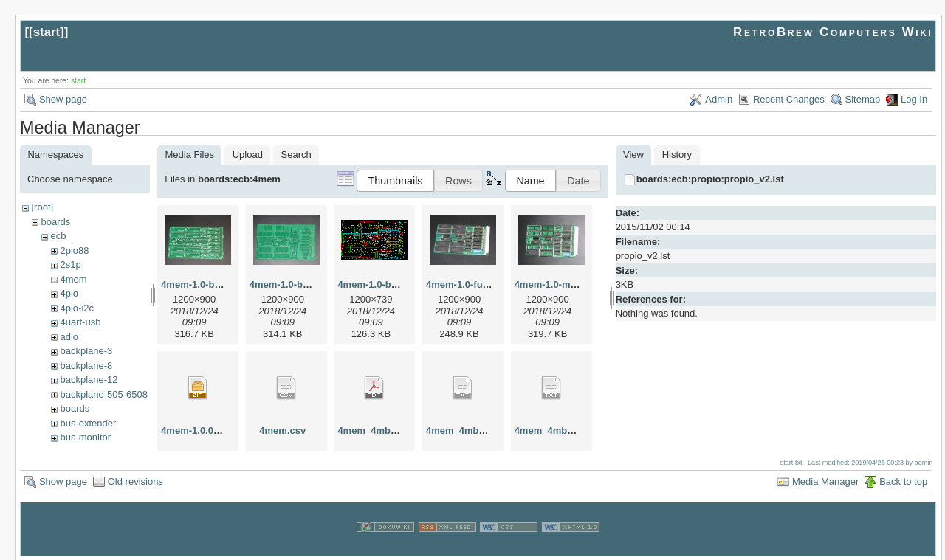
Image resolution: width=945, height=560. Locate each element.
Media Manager (825, 480)
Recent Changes (789, 99)
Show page (63, 99)
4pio (69, 293)
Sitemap (863, 99)
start (47, 32)
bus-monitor (85, 437)
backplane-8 (86, 366)
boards (55, 222)
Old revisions (135, 480)
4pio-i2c (77, 308)
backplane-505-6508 (104, 394)
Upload (248, 155)
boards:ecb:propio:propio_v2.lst (710, 179)
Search (296, 155)
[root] (42, 207)
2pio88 (74, 250)
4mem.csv (282, 431)
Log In (914, 99)
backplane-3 (86, 351)
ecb (58, 236)
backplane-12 (89, 380)
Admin (719, 99)
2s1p (70, 265)
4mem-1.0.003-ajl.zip (207, 431)
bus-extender (88, 423)
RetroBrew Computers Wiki (833, 32)
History (677, 155)
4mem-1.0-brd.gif (376, 284)
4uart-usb (80, 322)
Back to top (903, 480)
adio (69, 337)
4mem (73, 279)
